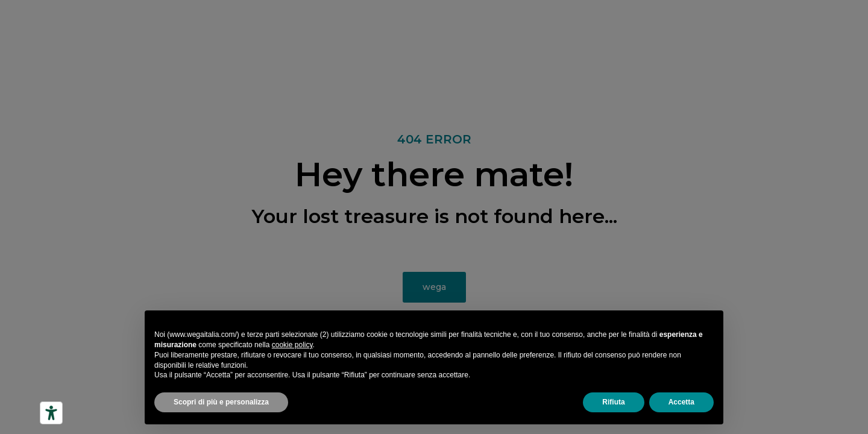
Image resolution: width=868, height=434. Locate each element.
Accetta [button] (681, 402)
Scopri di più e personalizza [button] (221, 402)
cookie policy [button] (292, 345)
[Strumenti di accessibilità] (51, 413)
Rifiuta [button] (613, 402)
